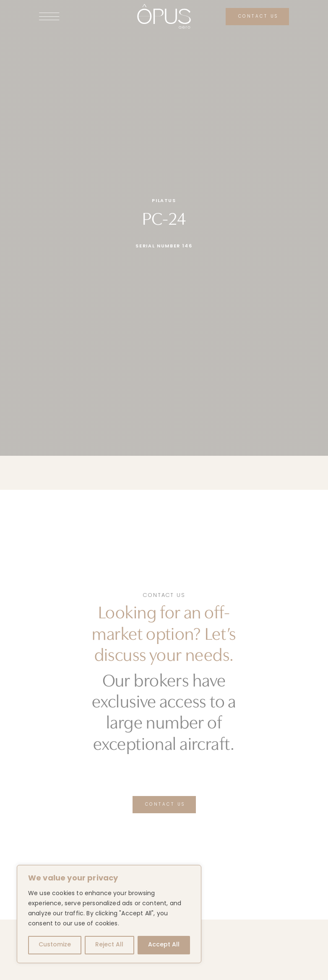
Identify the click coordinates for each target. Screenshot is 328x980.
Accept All (164, 945)
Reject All (109, 945)
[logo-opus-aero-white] (164, 7)
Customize (55, 945)
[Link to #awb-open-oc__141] (75, 16)
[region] (109, 914)
